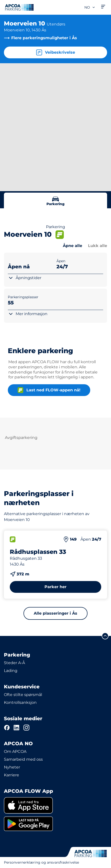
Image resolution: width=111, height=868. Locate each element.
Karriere (11, 775)
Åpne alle (72, 246)
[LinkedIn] (17, 728)
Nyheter (12, 767)
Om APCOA (15, 751)
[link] (55, 805)
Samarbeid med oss (23, 759)
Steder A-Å (14, 663)
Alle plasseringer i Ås (55, 613)
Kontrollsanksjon (20, 702)
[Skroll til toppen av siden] (105, 636)
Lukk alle (98, 246)
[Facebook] (7, 728)
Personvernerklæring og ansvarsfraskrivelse (41, 862)
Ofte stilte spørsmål (23, 695)
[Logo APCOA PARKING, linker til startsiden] (19, 7)
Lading (11, 671)
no (90, 7)
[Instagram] (26, 728)
